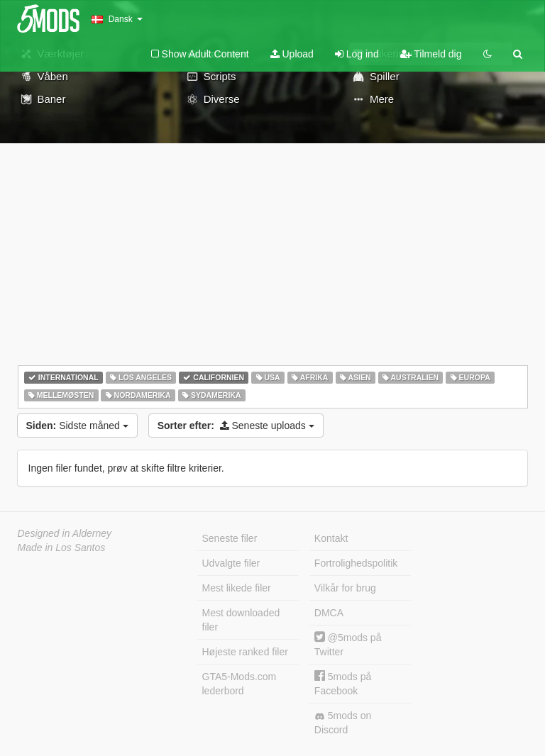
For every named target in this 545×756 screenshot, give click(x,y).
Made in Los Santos (62, 547)
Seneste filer (230, 538)
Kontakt (331, 538)
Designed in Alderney (65, 533)
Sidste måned (77, 426)
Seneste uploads (236, 426)
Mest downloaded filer (241, 620)
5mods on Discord (343, 723)
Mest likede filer (237, 588)
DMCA (329, 613)
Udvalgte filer (231, 563)
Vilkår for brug (345, 588)
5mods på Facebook (343, 683)
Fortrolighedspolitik (356, 563)
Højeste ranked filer (245, 652)
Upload (292, 54)
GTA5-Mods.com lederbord (240, 684)
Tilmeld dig (431, 54)
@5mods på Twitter (348, 644)
